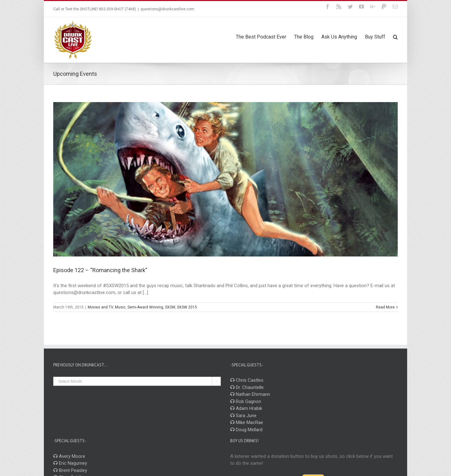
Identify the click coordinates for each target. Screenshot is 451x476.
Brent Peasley (70, 470)
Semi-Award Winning (145, 307)
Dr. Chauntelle (247, 387)
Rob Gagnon (246, 401)
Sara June (243, 416)
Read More (385, 307)
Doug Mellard (246, 430)
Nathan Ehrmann (250, 394)
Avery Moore (69, 456)
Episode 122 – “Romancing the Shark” (100, 270)
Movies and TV (100, 307)
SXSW (170, 307)
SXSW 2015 (187, 307)
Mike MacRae (247, 422)
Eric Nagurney (70, 463)
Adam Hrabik (246, 408)
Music (120, 307)
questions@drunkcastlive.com (167, 9)
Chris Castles (247, 380)
